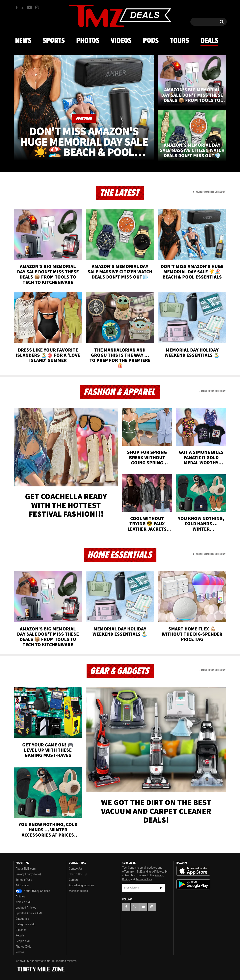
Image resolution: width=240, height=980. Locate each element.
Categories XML (26, 924)
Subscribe (161, 888)
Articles (20, 896)
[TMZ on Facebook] (17, 7)
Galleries (21, 930)
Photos (88, 41)
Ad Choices (23, 885)
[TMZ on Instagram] (37, 7)
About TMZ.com (26, 869)
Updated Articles (26, 908)
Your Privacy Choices (33, 891)
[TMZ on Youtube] (30, 7)
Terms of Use (24, 880)
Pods (151, 41)
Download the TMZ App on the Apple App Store (193, 871)
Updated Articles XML (29, 913)
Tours (180, 41)
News (23, 41)
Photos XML (23, 947)
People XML (23, 941)
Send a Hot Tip (78, 874)
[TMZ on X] (23, 7)
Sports (54, 41)
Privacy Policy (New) (28, 874)
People (20, 935)
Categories (22, 919)
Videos (121, 41)
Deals (209, 41)
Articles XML (24, 902)
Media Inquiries (78, 891)
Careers (74, 880)
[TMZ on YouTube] (143, 907)
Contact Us (76, 869)
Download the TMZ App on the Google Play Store (193, 884)
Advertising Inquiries (81, 885)
